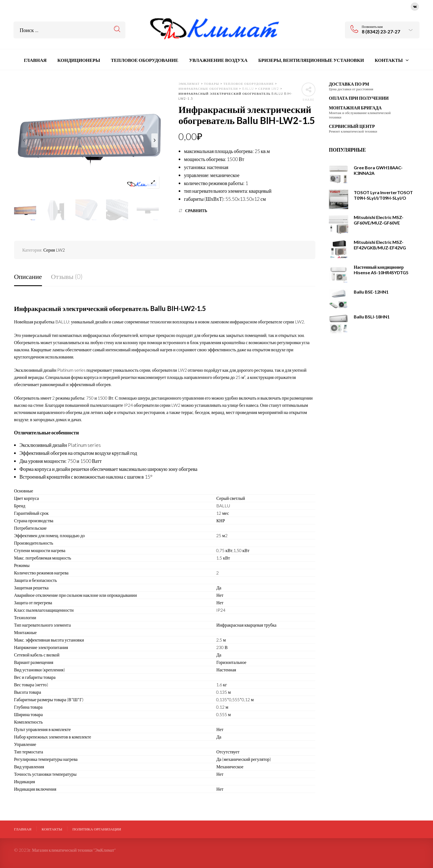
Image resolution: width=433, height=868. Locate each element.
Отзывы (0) (67, 276)
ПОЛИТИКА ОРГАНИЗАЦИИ (97, 829)
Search (117, 29)
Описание (28, 276)
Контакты (52, 829)
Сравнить (196, 211)
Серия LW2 (54, 250)
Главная (23, 829)
